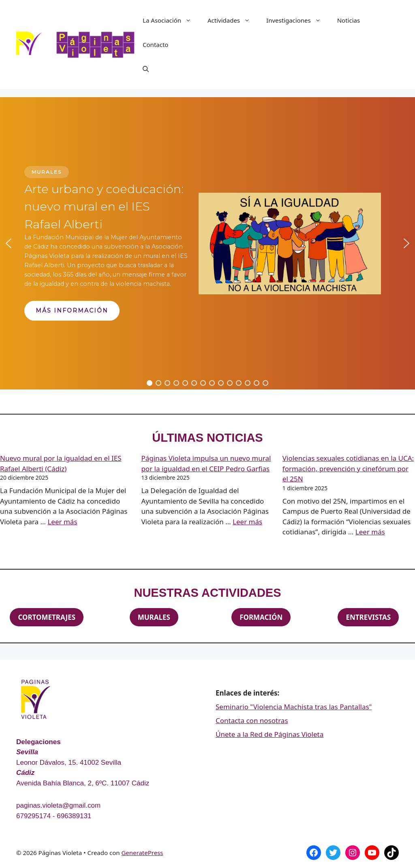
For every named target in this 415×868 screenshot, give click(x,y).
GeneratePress (142, 853)
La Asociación (171, 20)
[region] (207, 243)
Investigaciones (298, 20)
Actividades (233, 20)
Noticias (349, 20)
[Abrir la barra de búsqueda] (146, 69)
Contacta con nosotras (252, 720)
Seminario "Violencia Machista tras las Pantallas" (294, 707)
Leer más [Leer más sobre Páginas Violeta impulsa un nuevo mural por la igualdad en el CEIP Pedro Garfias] (247, 522)
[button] (9, 243)
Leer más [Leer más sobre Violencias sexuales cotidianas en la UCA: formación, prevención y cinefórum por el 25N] (370, 532)
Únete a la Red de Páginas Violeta (270, 734)
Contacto (155, 45)
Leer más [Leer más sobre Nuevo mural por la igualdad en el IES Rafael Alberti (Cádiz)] (62, 522)
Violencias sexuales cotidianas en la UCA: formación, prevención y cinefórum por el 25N (348, 468)
